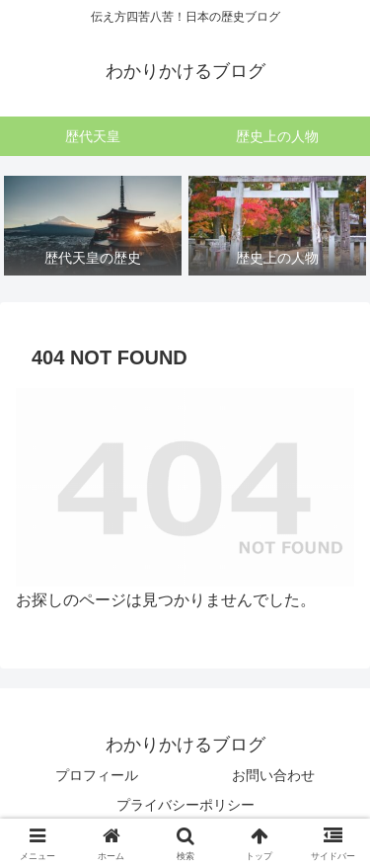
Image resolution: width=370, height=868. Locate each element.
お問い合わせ (273, 775)
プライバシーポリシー (185, 805)
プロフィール (97, 775)
